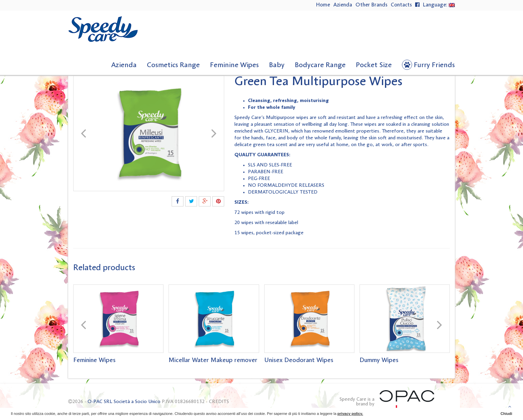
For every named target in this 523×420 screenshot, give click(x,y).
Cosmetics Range (173, 65)
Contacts (401, 5)
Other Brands (371, 5)
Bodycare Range (320, 65)
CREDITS (219, 402)
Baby (277, 65)
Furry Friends (434, 65)
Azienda (343, 5)
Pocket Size (374, 65)
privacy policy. (350, 414)
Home (323, 5)
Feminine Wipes (234, 65)
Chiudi (506, 414)
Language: (439, 5)
